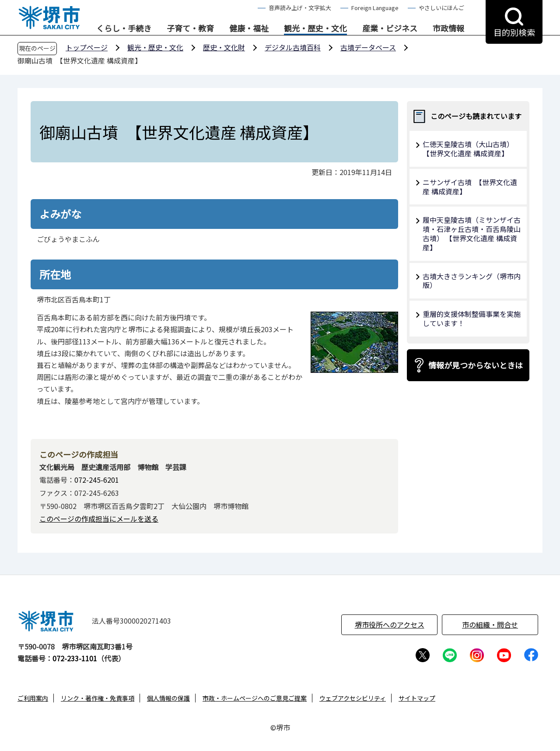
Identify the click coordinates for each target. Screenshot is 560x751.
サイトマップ (417, 698)
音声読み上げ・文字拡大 (300, 8)
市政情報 (448, 28)
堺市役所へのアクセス (390, 625)
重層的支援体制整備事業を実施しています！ (472, 318)
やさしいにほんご (441, 8)
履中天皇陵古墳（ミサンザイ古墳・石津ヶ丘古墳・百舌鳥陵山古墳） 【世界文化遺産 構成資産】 (472, 233)
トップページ (87, 47)
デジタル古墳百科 (293, 47)
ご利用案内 (33, 698)
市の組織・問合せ (490, 625)
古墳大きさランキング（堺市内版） (472, 281)
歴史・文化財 (224, 47)
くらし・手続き (124, 28)
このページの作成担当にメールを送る (99, 519)
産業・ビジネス (390, 28)
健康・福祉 (249, 28)
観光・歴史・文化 (315, 28)
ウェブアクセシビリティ (353, 698)
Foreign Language (375, 8)
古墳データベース (368, 47)
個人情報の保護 (168, 698)
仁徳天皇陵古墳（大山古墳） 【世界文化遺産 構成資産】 (470, 149)
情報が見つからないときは (476, 365)
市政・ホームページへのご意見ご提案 (255, 698)
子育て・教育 (190, 28)
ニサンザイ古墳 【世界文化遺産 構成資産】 (470, 187)
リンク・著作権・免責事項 (98, 698)
